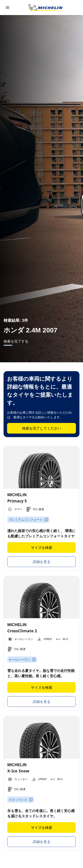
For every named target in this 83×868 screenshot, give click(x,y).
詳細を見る (42, 562)
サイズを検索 (42, 548)
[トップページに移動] (46, 8)
